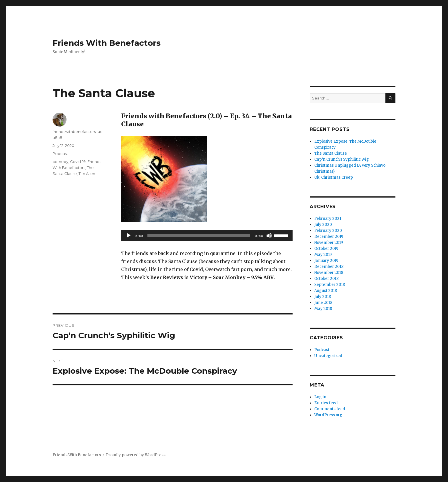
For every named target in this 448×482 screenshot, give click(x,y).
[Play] (129, 236)
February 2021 (328, 219)
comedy (60, 162)
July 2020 (323, 225)
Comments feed (330, 409)
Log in (320, 397)
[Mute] (269, 236)
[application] (207, 236)
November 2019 (329, 243)
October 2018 (326, 279)
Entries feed (326, 403)
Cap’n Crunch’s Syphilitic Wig (342, 159)
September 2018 (330, 285)
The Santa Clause (331, 153)
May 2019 (323, 255)
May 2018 (323, 309)
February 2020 (328, 231)
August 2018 (326, 291)
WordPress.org (328, 415)
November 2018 (329, 273)
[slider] (199, 236)
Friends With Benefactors (107, 43)
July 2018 (323, 297)
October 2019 (326, 249)
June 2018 (323, 303)
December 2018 (329, 267)
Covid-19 (78, 162)
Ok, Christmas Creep (334, 177)
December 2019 (329, 237)
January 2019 (326, 261)
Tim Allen (87, 174)
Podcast (60, 154)
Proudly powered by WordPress (136, 455)
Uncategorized (328, 356)
